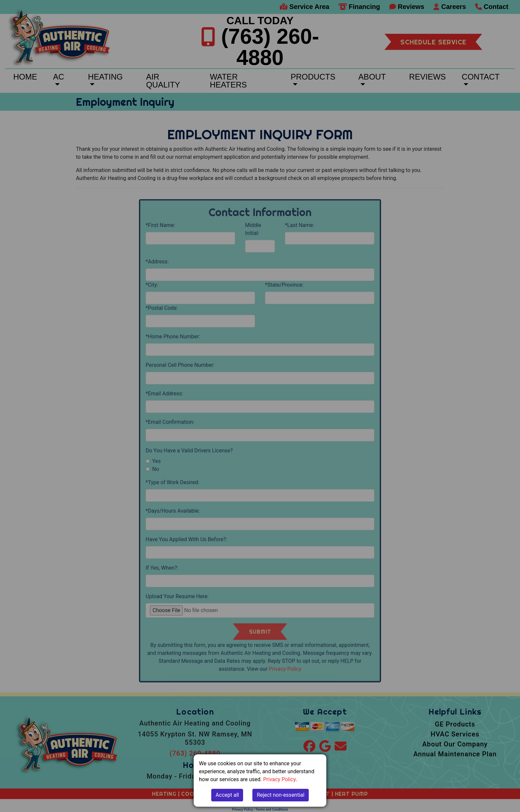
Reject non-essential (281, 795)
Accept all (227, 795)
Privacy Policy (280, 779)
